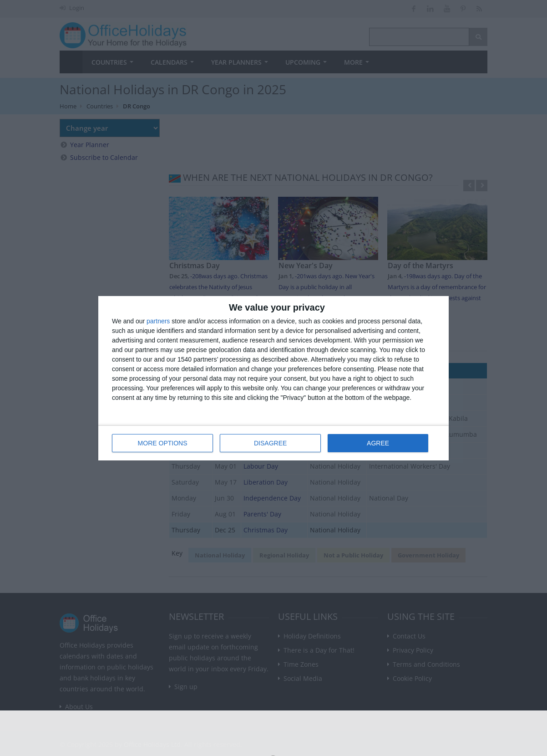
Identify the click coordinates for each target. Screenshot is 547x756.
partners (158, 321)
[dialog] (273, 378)
